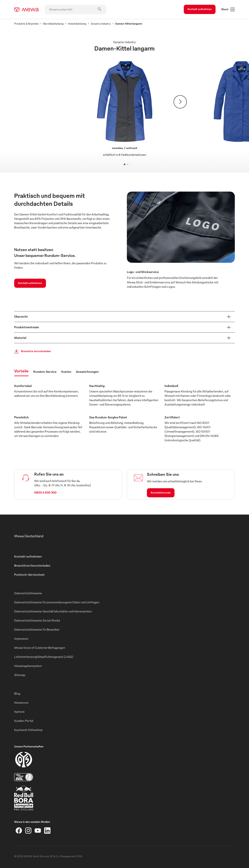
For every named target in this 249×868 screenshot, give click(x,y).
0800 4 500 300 (45, 492)
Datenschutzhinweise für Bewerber (37, 629)
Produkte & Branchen (26, 24)
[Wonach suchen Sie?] (75, 9)
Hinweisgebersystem (28, 666)
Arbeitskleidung (77, 24)
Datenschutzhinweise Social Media (37, 620)
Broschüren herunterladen (32, 565)
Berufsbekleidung (53, 24)
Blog (17, 693)
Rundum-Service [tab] (45, 372)
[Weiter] (180, 102)
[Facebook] (19, 831)
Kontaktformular (161, 492)
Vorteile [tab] (21, 371)
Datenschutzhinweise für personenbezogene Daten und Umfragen (57, 602)
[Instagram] (28, 831)
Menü (228, 9)
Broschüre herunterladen (31, 351)
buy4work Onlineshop (28, 730)
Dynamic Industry (101, 24)
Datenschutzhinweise (28, 593)
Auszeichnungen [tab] (87, 372)
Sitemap (20, 675)
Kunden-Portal (24, 721)
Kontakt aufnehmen (200, 9)
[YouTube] (38, 831)
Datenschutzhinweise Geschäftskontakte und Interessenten (53, 611)
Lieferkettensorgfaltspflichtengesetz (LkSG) (44, 657)
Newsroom (21, 703)
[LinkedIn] (47, 831)
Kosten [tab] (66, 372)
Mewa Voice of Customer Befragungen (40, 648)
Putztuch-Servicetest (29, 575)
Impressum (21, 639)
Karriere (19, 712)
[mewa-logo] (26, 9)
